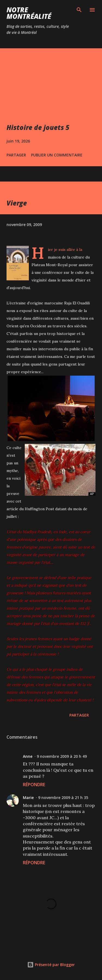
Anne (28, 756)
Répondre (34, 785)
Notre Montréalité (29, 13)
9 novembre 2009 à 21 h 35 (63, 798)
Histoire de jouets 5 (38, 127)
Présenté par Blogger (51, 965)
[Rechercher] (79, 10)
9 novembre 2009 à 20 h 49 (62, 756)
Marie (28, 798)
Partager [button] (16, 155)
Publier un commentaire (57, 155)
